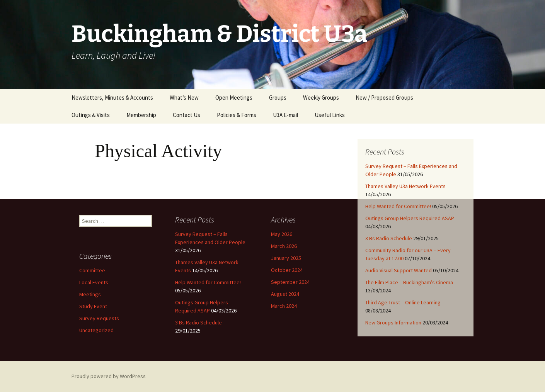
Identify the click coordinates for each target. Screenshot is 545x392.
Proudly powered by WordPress (109, 376)
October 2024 (287, 270)
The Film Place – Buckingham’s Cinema (409, 282)
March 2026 (284, 246)
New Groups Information (393, 322)
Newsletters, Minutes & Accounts (112, 98)
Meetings (90, 294)
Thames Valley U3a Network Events (405, 186)
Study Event (93, 306)
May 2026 (282, 234)
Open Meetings (234, 98)
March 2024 (284, 306)
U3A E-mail (285, 115)
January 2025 (286, 258)
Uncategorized (96, 330)
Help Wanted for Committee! (398, 206)
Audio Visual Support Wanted (399, 270)
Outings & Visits (91, 115)
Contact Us (186, 115)
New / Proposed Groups (384, 98)
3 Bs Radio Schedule (389, 238)
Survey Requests (99, 318)
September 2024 (290, 282)
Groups (278, 98)
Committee (92, 270)
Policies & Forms (237, 115)
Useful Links (330, 115)
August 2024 (285, 294)
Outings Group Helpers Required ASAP (410, 218)
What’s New (184, 98)
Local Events (94, 282)
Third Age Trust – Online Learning (403, 302)
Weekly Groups (321, 98)
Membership (141, 115)
